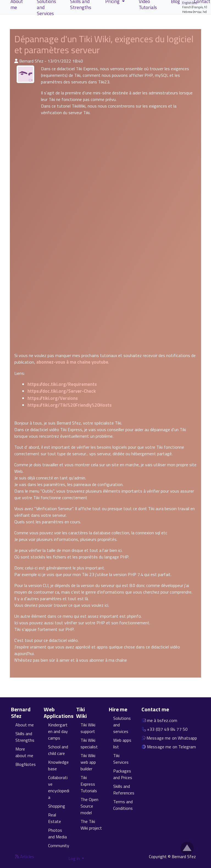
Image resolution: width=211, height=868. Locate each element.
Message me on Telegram (172, 747)
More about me (24, 752)
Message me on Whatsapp (172, 738)
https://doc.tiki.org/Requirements (62, 384)
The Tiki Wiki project (91, 825)
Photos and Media (57, 833)
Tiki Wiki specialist (89, 743)
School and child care (58, 750)
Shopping (57, 806)
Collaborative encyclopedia (59, 787)
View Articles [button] (28, 23)
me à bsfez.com (162, 720)
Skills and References (124, 790)
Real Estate (55, 818)
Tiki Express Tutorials (89, 784)
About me (25, 725)
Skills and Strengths (25, 737)
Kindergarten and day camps (58, 731)
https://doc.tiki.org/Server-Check (62, 391)
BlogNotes (26, 764)
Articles (25, 856)
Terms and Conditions (123, 805)
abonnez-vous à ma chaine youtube (72, 362)
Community (59, 845)
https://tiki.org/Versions (53, 398)
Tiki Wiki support (88, 728)
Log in (75, 858)
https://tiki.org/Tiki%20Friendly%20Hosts (70, 405)
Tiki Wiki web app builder (88, 762)
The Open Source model (89, 806)
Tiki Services (121, 759)
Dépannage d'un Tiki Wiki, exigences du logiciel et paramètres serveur (104, 44)
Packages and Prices (123, 774)
